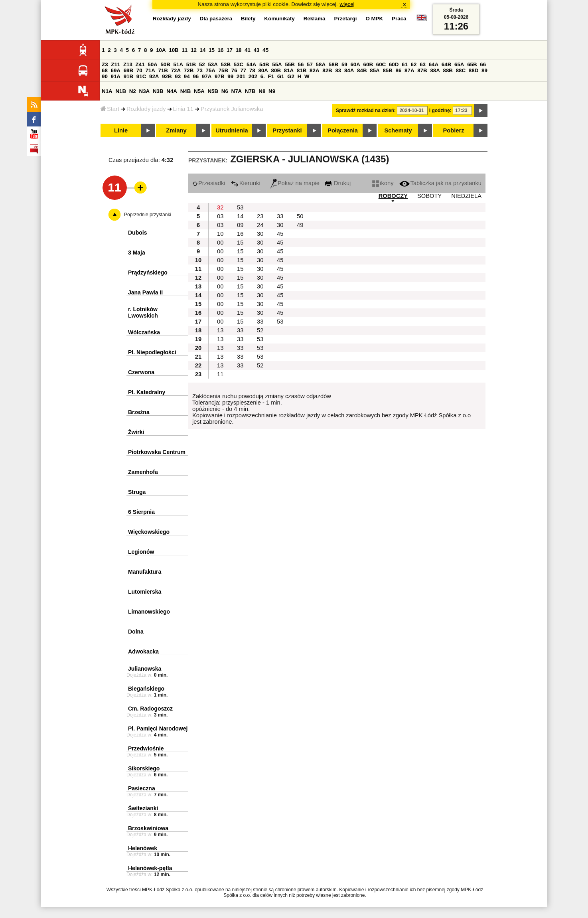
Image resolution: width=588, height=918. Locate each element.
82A (314, 70)
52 (202, 64)
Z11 (115, 64)
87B (422, 70)
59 (344, 64)
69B (128, 70)
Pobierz (454, 130)
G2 (291, 76)
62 (414, 64)
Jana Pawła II (145, 292)
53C (239, 64)
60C (381, 64)
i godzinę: (440, 111)
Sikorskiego (144, 768)
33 (280, 216)
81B (302, 70)
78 (252, 70)
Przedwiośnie (146, 748)
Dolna (136, 632)
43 (257, 50)
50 (300, 216)
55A (277, 64)
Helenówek (143, 848)
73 (200, 70)
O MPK (375, 19)
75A (211, 70)
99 (230, 76)
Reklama (315, 19)
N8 (262, 91)
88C (461, 70)
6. (263, 76)
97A (207, 76)
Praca (399, 19)
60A (355, 64)
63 (423, 64)
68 (105, 70)
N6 (225, 91)
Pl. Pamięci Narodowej (158, 728)
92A (154, 76)
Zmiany (176, 130)
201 (241, 76)
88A (435, 70)
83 (338, 70)
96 (196, 76)
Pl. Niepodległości (152, 352)
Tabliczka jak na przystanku (440, 183)
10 (220, 234)
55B (290, 64)
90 (105, 76)
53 (240, 207)
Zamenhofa (143, 472)
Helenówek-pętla (150, 868)
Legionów (141, 552)
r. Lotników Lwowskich (143, 312)
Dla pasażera (216, 19)
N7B (250, 91)
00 (220, 243)
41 (248, 50)
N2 (133, 91)
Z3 (105, 64)
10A (161, 50)
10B (174, 50)
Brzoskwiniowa (148, 828)
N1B (121, 91)
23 (260, 216)
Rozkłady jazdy (146, 109)
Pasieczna (142, 788)
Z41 (140, 64)
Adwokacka (143, 651)
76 (234, 70)
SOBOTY (429, 196)
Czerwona (141, 372)
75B (223, 70)
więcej (347, 4)
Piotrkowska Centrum (157, 452)
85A (375, 70)
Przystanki (287, 130)
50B (165, 64)
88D (474, 70)
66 (483, 64)
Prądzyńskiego (148, 272)
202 (253, 76)
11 (184, 50)
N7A (237, 91)
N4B (186, 91)
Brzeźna (139, 412)
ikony (383, 183)
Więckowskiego (149, 532)
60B (368, 64)
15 (212, 50)
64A (434, 64)
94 (187, 76)
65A (459, 64)
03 (220, 216)
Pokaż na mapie (295, 183)
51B (191, 64)
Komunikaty (279, 19)
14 (203, 50)
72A (176, 70)
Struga (137, 492)
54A (251, 64)
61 (405, 64)
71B (163, 70)
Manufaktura (145, 572)
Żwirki (136, 432)
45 (265, 50)
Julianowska (145, 669)
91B (128, 76)
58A (321, 64)
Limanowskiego (149, 612)
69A (116, 70)
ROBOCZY (393, 196)
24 (260, 225)
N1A (107, 91)
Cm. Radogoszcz (150, 709)
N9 (272, 91)
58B (333, 64)
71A (150, 70)
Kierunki (246, 183)
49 (300, 225)
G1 (281, 76)
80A (263, 70)
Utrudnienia (232, 130)
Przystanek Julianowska (232, 109)
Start (110, 109)
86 (399, 70)
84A (349, 70)
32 (220, 207)
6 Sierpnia (141, 512)
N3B (158, 91)
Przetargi (345, 19)
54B (264, 64)
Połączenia (343, 130)
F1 (271, 76)
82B (327, 70)
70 (139, 70)
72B (189, 70)
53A (213, 64)
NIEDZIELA (466, 196)
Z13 (128, 64)
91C (141, 76)
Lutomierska (145, 592)
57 (310, 64)
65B (472, 64)
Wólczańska (144, 332)
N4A (172, 91)
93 (178, 76)
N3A (145, 91)
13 (220, 330)
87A (409, 70)
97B (219, 76)
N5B (213, 91)
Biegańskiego (146, 689)
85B (387, 70)
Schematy (398, 130)
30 (280, 225)
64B (446, 64)
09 (240, 225)
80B (276, 70)
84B (362, 70)
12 (194, 50)
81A (289, 70)
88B (448, 70)
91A (116, 76)
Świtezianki (143, 808)
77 (243, 70)
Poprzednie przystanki (148, 215)
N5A (199, 91)
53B (226, 64)
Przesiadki (209, 183)
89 (484, 70)
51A (178, 64)
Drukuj (338, 183)
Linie (121, 130)
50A (152, 64)
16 (221, 50)
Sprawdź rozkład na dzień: (366, 111)
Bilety (248, 19)
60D (394, 64)
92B (167, 76)
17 (230, 50)
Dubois (137, 233)
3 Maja (137, 253)
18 (239, 50)
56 (301, 64)
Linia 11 (183, 109)
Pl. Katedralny (147, 392)
